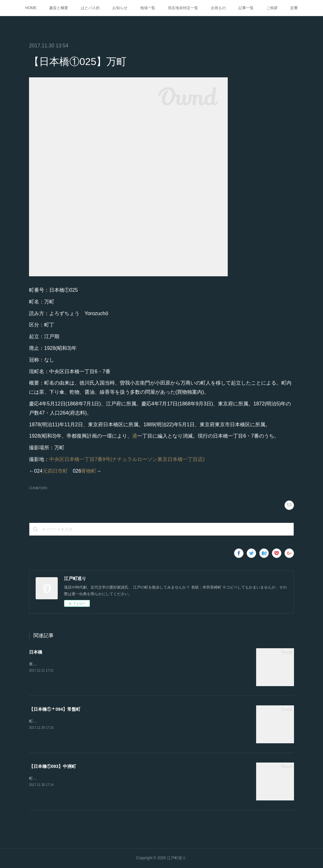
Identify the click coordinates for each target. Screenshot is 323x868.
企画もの (218, 8)
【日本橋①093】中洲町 (53, 766)
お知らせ (120, 8)
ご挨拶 (272, 8)
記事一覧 (246, 8)
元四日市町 (55, 471)
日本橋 (36, 652)
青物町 (89, 471)
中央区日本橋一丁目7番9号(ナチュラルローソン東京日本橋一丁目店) (127, 459)
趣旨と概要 (59, 8)
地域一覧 (148, 8)
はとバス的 (90, 8)
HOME (31, 8)
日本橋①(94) (38, 488)
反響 (294, 8)
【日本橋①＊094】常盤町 (55, 709)
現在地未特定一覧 (183, 8)
